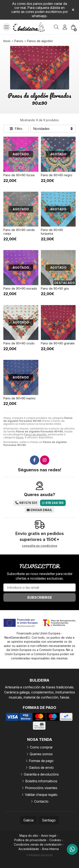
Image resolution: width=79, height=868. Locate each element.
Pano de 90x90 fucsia (19, 175)
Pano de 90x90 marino (19, 398)
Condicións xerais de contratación (38, 844)
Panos (20, 437)
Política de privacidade (30, 840)
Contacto (41, 801)
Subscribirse (40, 597)
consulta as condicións (40, 546)
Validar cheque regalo (41, 795)
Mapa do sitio (29, 836)
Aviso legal (49, 836)
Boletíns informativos (41, 781)
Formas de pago (41, 761)
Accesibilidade (29, 849)
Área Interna (50, 849)
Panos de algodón (35, 434)
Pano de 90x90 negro (57, 175)
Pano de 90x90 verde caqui (19, 232)
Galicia (28, 820)
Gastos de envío (41, 768)
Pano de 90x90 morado (20, 288)
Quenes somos (41, 754)
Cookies (55, 840)
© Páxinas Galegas (39, 855)
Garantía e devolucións (41, 774)
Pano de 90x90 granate (58, 343)
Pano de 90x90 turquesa (52, 232)
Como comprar (41, 747)
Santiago (49, 820)
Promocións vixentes (41, 788)
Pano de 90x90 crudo (19, 343)
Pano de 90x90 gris (55, 288)
